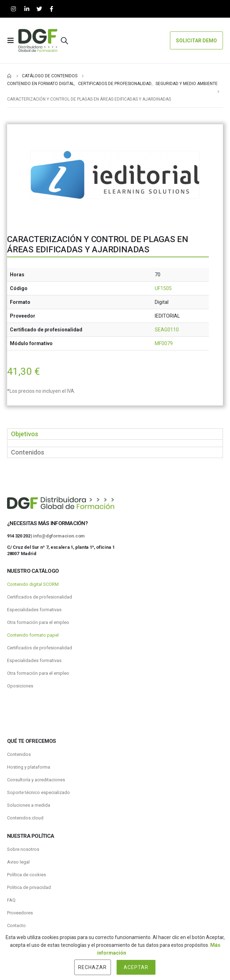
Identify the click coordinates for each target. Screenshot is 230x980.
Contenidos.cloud (25, 818)
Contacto (16, 925)
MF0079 (164, 343)
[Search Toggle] (64, 41)
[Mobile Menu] (13, 41)
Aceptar (136, 967)
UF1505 (163, 288)
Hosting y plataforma (29, 767)
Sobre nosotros (23, 849)
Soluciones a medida (29, 805)
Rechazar (92, 967)
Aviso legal (18, 862)
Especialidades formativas (34, 610)
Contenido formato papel (33, 635)
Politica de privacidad (29, 887)
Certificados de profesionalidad (40, 597)
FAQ (11, 900)
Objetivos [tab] (25, 434)
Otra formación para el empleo (38, 622)
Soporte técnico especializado (39, 792)
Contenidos (19, 754)
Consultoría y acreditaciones (36, 780)
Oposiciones (20, 686)
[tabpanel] (115, 443)
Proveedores (20, 913)
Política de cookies (26, 875)
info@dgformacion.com (59, 536)
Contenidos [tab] (28, 452)
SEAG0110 (167, 330)
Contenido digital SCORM (33, 584)
